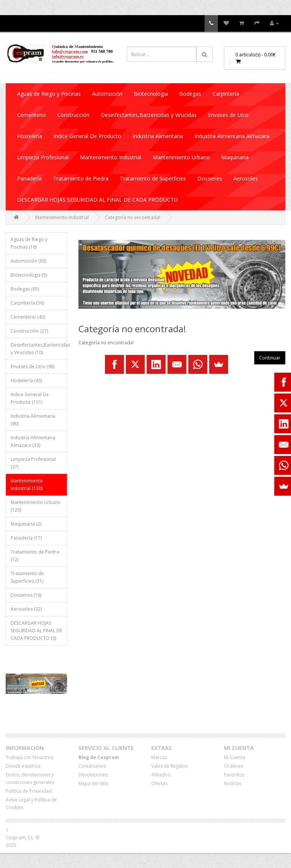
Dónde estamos (23, 766)
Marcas (159, 757)
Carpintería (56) (27, 303)
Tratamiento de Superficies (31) (27, 577)
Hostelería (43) (26, 380)
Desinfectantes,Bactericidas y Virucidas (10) (39, 349)
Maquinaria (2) (26, 524)
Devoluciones (93, 775)
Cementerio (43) (28, 317)
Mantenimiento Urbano (181, 157)
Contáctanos (92, 766)
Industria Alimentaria (158, 136)
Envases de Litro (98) (33, 366)
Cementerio (31, 115)
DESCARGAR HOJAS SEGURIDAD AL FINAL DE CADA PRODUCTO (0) (36, 631)
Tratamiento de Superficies (153, 178)
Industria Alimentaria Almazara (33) (33, 441)
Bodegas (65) (25, 289)
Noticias (233, 783)
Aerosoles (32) (26, 609)
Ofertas (159, 783)
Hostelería (30, 136)
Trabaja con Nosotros (29, 757)
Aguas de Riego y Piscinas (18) (29, 243)
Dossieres (210, 178)
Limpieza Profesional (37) (33, 463)
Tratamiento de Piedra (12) (35, 556)
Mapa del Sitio (94, 783)
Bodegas (190, 94)
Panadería (29, 178)
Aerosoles (246, 178)
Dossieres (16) (26, 595)
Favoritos (234, 775)
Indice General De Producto (87, 136)
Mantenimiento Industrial (111, 157)
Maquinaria (235, 157)
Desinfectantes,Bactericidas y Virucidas (149, 115)
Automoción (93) (28, 261)
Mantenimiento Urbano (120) (36, 506)
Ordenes (233, 766)
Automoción (107, 94)
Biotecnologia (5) (29, 275)
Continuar (270, 358)
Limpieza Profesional (43, 157)
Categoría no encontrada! (133, 217)
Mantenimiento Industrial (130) (27, 485)
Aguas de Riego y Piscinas (49, 94)
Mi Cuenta (235, 757)
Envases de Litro (228, 115)
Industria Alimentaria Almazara (232, 136)
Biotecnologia (151, 94)
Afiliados (161, 775)
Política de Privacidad (29, 791)
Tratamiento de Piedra (81, 178)
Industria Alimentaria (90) (33, 420)
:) (7, 830)
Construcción (73, 115)
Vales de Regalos (169, 766)
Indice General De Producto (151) (30, 398)
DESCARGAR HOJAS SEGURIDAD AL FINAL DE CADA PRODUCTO (98, 200)
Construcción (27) (29, 331)
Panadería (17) (26, 538)
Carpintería (226, 94)
